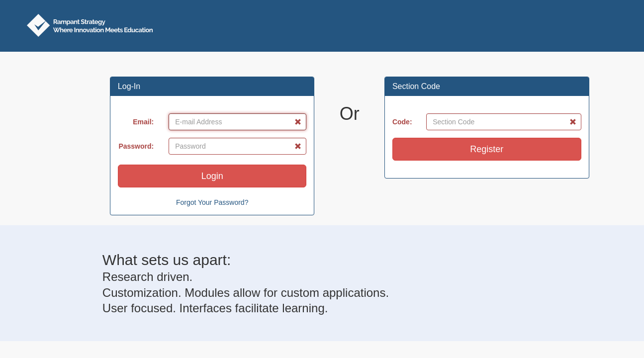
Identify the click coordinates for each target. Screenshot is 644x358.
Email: (143, 122)
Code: (402, 122)
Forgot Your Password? (212, 202)
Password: (136, 146)
